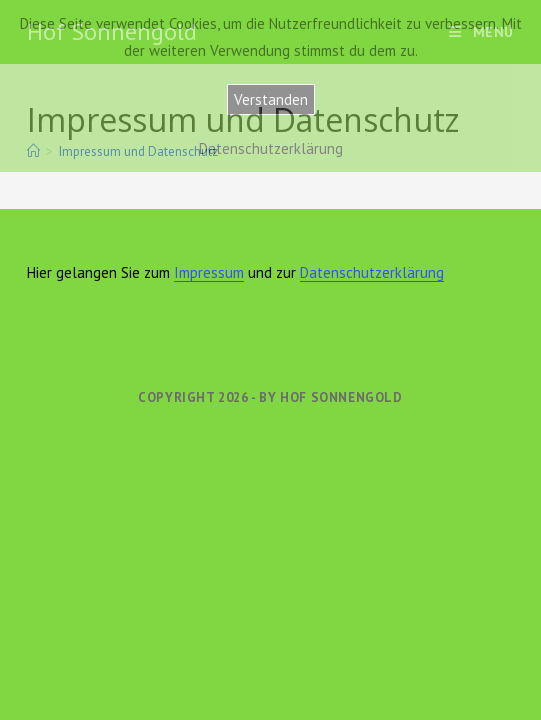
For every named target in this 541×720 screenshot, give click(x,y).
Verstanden (271, 99)
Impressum (209, 272)
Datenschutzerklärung (372, 272)
